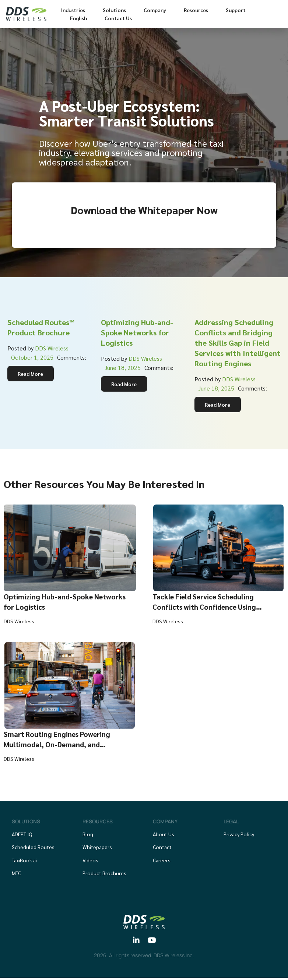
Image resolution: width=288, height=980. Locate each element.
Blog (88, 835)
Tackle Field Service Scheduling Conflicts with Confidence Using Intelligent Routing (208, 608)
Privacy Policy (239, 835)
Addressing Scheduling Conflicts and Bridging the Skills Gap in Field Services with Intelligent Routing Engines (238, 343)
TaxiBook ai (24, 862)
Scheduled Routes (33, 849)
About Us (164, 835)
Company (155, 10)
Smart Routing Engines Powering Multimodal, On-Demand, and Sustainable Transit (61, 746)
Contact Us (118, 18)
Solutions (114, 10)
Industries (73, 10)
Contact (162, 849)
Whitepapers (97, 849)
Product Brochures (104, 875)
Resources (196, 10)
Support (236, 10)
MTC (16, 875)
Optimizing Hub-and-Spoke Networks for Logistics (137, 332)
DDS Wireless (52, 348)
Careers (162, 862)
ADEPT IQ (22, 835)
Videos (90, 862)
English (78, 18)
